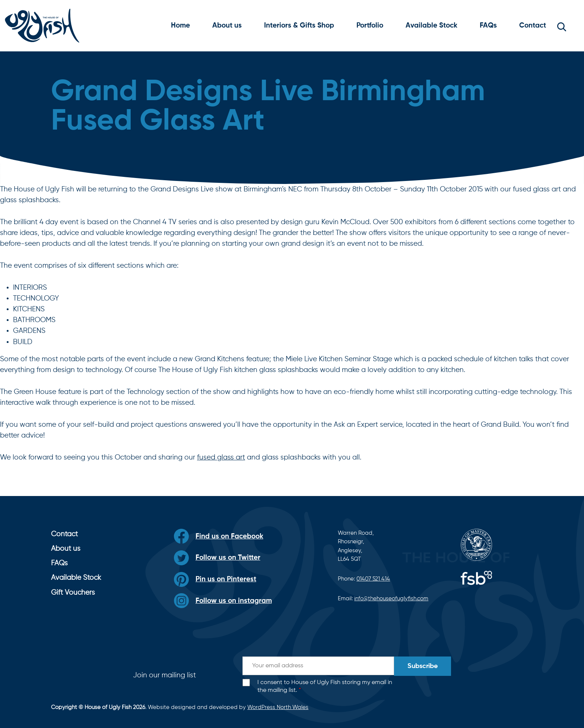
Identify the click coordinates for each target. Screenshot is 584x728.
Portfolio (370, 26)
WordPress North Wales (278, 707)
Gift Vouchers (73, 593)
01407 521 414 (373, 579)
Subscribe (423, 666)
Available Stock (431, 26)
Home (180, 26)
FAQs (488, 26)
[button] (562, 26)
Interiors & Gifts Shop (299, 26)
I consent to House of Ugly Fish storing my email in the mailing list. (325, 686)
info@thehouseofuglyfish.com (391, 599)
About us (227, 26)
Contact (533, 26)
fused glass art (221, 457)
